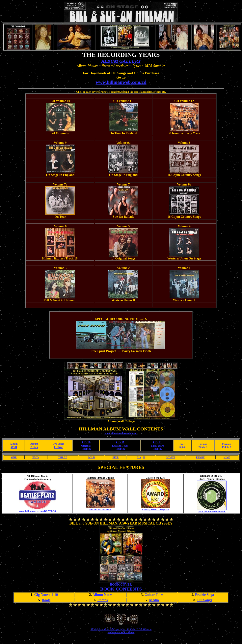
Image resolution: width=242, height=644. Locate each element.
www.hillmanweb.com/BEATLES (37, 511)
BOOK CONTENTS (121, 589)
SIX (139, 457)
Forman (203, 444)
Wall (14, 447)
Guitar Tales (154, 595)
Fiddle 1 (203, 447)
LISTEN (86, 449)
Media (154, 600)
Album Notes (103, 595)
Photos (103, 600)
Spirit (182, 447)
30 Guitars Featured (100, 509)
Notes (34, 447)
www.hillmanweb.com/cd (121, 82)
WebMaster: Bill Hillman (121, 632)
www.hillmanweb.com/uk (212, 511)
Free (182, 444)
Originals (86, 446)
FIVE (116, 457)
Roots (46, 600)
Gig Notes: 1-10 (46, 595)
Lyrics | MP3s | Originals (156, 509)
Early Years (157, 446)
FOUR (91, 457)
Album (14, 444)
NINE (227, 457)
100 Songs (59, 444)
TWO (36, 457)
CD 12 (157, 442)
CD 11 (120, 442)
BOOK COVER (121, 584)
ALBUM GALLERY (121, 61)
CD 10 (86, 442)
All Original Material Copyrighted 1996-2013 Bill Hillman (121, 629)
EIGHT (200, 457)
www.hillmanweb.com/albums (121, 433)
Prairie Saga (205, 595)
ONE (14, 457)
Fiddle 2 (227, 447)
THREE (63, 457)
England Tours (120, 446)
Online (59, 447)
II (144, 457)
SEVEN (170, 457)
